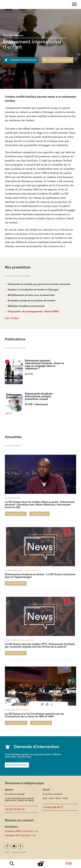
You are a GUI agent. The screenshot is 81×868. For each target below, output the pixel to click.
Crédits (7, 852)
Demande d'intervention (17, 765)
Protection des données (19, 852)
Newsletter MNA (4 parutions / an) (21, 831)
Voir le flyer (12, 318)
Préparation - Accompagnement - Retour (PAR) (33, 312)
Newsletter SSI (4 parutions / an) (20, 836)
